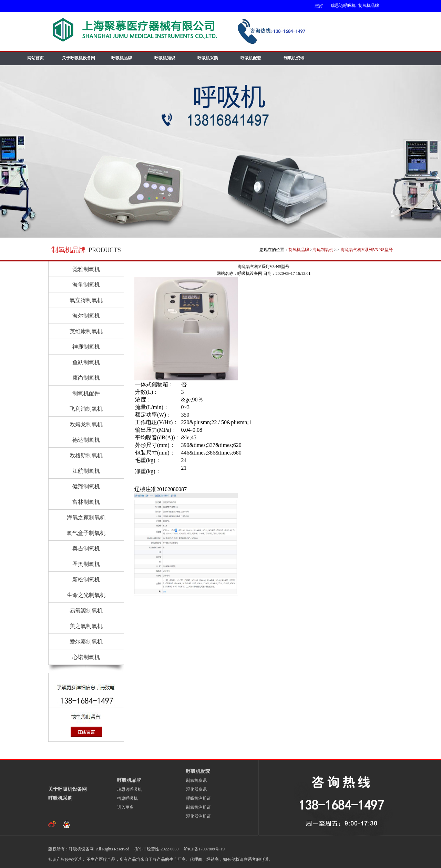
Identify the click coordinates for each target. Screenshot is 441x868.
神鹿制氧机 (86, 347)
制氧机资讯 (294, 58)
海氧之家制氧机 (86, 517)
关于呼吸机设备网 (79, 58)
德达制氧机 (86, 440)
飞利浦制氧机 (86, 409)
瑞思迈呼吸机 (343, 6)
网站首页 (35, 58)
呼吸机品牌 (122, 58)
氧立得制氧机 (86, 300)
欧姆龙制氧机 (86, 424)
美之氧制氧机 (86, 626)
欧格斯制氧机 (86, 455)
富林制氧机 (86, 502)
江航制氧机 (86, 471)
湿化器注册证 (198, 816)
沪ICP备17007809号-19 (204, 849)
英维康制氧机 (86, 331)
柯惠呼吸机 (127, 798)
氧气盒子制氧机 (86, 533)
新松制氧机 (86, 580)
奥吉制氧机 (86, 548)
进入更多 (125, 807)
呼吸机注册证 (198, 798)
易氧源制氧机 (86, 611)
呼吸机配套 (251, 58)
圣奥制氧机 (86, 564)
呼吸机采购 (208, 58)
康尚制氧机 (86, 378)
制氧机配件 (86, 393)
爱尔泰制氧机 (86, 642)
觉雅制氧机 (86, 269)
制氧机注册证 (198, 807)
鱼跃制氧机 (86, 362)
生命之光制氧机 (86, 595)
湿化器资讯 (196, 789)
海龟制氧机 (323, 250)
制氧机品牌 (369, 6)
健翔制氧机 (86, 486)
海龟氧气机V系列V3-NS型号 (366, 250)
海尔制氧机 (86, 316)
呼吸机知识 (165, 58)
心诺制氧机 (86, 657)
